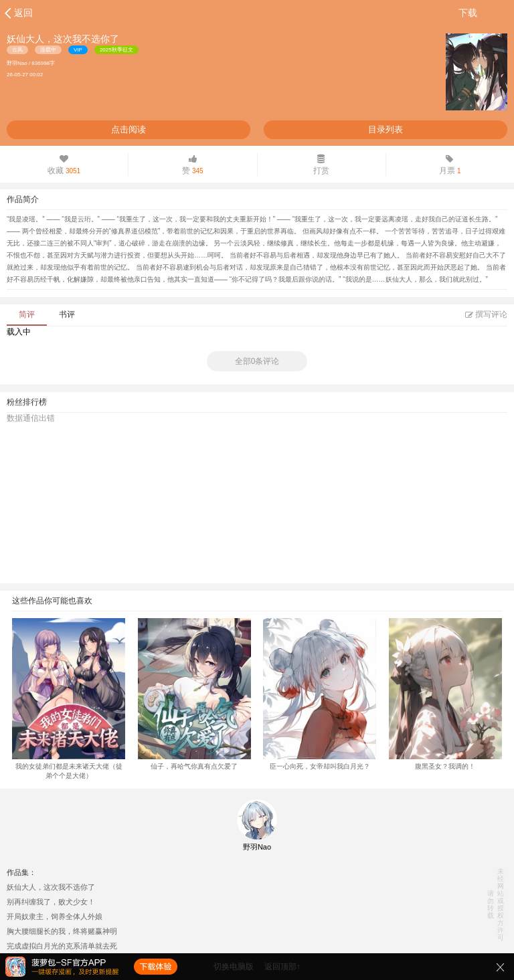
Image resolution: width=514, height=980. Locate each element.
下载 (468, 13)
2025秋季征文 (116, 50)
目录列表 (385, 129)
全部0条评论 (257, 361)
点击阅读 (128, 129)
